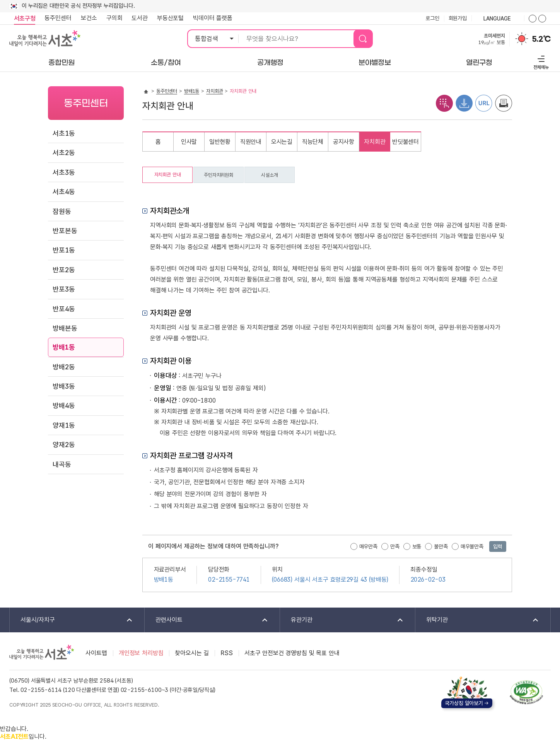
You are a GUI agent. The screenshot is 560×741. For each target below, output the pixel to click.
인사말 (189, 142)
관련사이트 (207, 620)
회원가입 (458, 18)
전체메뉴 (540, 61)
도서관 (140, 18)
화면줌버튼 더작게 (542, 19)
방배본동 (65, 328)
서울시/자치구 (72, 620)
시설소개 (269, 175)
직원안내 (251, 142)
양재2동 (64, 445)
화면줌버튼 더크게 (533, 19)
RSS (227, 653)
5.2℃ (541, 39)
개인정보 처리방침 (141, 653)
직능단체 (313, 142)
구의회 (114, 18)
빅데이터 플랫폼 (213, 18)
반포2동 (64, 270)
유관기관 (342, 620)
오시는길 (282, 142)
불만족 (441, 546)
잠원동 (62, 211)
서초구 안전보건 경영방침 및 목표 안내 (292, 653)
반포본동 (65, 231)
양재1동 (64, 425)
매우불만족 (472, 546)
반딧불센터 (405, 142)
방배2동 (64, 367)
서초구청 (25, 18)
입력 (498, 546)
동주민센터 (56, 18)
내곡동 (62, 464)
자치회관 (214, 91)
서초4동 (64, 192)
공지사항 (344, 142)
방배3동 (64, 386)
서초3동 (64, 172)
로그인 (432, 18)
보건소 (89, 18)
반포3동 (64, 289)
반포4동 (64, 309)
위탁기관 (477, 620)
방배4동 (64, 406)
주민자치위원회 (219, 175)
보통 (417, 546)
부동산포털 (170, 18)
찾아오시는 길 (192, 653)
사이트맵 (96, 653)
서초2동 (64, 153)
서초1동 (64, 133)
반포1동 (64, 250)
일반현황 (220, 142)
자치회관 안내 (168, 175)
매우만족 (368, 546)
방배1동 (64, 347)
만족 (395, 546)
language (498, 19)
